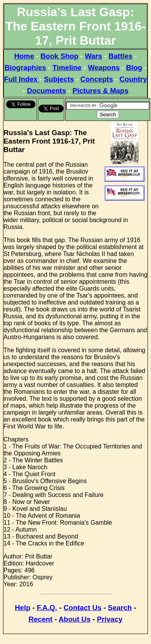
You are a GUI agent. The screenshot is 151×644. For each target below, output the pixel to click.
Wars (93, 56)
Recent (40, 619)
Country (133, 79)
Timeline (67, 68)
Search (120, 608)
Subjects (59, 79)
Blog (134, 68)
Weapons (104, 68)
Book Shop (59, 56)
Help (22, 608)
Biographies (25, 68)
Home (24, 56)
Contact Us (82, 608)
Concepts (96, 79)
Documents (47, 91)
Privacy (110, 619)
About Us (75, 619)
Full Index (22, 79)
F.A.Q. (47, 608)
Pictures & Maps (100, 91)
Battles (121, 56)
